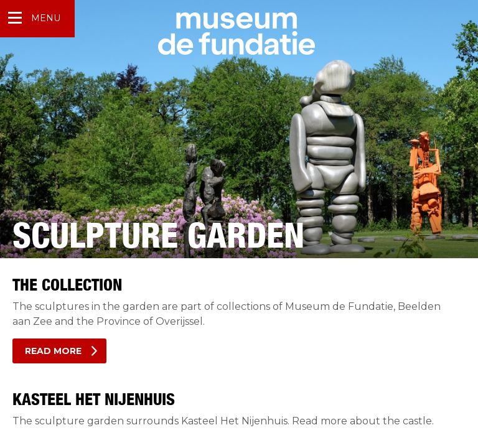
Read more (53, 351)
